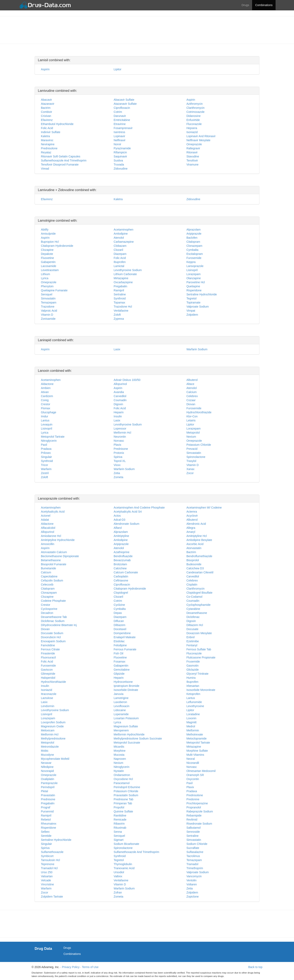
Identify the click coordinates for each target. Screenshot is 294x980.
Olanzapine (194, 278)
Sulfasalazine (195, 852)
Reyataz (46, 152)
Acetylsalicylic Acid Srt (128, 512)
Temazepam (49, 302)
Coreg (45, 400)
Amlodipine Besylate (199, 540)
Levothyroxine (195, 706)
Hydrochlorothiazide (199, 412)
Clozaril (118, 250)
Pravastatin (48, 795)
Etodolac (119, 641)
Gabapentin (48, 262)
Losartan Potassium (126, 718)
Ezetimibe (193, 641)
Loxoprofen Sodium (53, 722)
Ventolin (192, 880)
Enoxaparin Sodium (53, 641)
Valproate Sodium (198, 307)
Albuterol (192, 380)
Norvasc (119, 441)
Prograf (46, 807)
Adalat (45, 520)
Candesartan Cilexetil (200, 572)
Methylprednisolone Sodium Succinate (138, 738)
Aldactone (47, 384)
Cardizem (47, 396)
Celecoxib (47, 585)
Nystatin (119, 771)
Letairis (191, 420)
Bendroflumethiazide (199, 556)
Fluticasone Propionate (201, 657)
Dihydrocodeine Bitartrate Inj (59, 625)
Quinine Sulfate (123, 811)
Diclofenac (193, 617)
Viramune (193, 165)
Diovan (191, 404)
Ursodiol (119, 872)
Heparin (119, 412)
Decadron (47, 613)
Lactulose (47, 698)
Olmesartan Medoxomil (201, 771)
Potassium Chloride (199, 445)
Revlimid (192, 820)
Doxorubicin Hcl (51, 637)
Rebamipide (194, 815)
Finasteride (48, 653)
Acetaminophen (123, 230)
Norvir (117, 144)
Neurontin (120, 437)
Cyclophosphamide (199, 605)
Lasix (117, 349)
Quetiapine (193, 286)
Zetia (117, 473)
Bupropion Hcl (50, 242)
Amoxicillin (48, 544)
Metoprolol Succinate (127, 743)
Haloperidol (48, 678)
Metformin (193, 730)
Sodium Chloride (197, 844)
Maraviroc (47, 140)
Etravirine (120, 124)
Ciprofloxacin (122, 108)
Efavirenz (47, 120)
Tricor (44, 465)
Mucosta (119, 755)
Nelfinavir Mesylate (198, 140)
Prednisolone (49, 148)
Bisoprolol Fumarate (54, 564)
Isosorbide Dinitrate (126, 690)
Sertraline (120, 294)
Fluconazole (194, 124)
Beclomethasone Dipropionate (60, 556)
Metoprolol (193, 433)
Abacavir (46, 100)
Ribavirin (119, 824)
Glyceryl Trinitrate (198, 674)
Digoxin (118, 404)
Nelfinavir (119, 140)
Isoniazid (192, 132)
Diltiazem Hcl (195, 625)
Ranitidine (120, 815)
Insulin (118, 416)
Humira (191, 678)
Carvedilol (120, 396)
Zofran (118, 892)
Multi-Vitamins (195, 755)
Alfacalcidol (48, 528)
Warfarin (46, 469)
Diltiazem (119, 625)
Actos (117, 516)
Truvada (119, 165)
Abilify (45, 230)
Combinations (264, 5)
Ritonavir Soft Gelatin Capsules (61, 156)
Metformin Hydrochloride (129, 734)
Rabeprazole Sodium (200, 811)
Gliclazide (193, 670)
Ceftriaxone (121, 580)
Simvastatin (48, 298)
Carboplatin (121, 576)
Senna (118, 832)
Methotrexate (195, 734)
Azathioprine (121, 552)
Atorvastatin (194, 548)
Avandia (119, 392)
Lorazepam (194, 274)
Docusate (192, 629)
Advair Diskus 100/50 (127, 380)
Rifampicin (120, 152)
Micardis (119, 747)
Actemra (192, 512)
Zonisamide (48, 319)
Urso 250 (47, 872)
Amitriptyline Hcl (197, 536)
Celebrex (192, 396)
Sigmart (118, 840)
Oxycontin (193, 779)
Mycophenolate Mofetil (55, 759)
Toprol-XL (120, 461)
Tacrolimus (193, 856)
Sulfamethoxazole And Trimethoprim (64, 160)
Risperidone (194, 290)
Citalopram (193, 242)
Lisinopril (192, 270)
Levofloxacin (121, 706)
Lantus (45, 420)
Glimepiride (48, 674)
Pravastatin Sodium (126, 795)
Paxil (44, 445)
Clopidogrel (121, 593)
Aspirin (45, 69)
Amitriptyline (121, 536)
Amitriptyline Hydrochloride (58, 540)
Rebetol (46, 820)
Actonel (46, 516)
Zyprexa (119, 319)
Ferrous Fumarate (125, 649)
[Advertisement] (147, 30)
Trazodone (48, 307)
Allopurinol (120, 384)
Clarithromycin (195, 108)
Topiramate (193, 302)
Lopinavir (119, 136)
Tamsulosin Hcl (50, 860)
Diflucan (119, 621)
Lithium (45, 274)
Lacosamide (49, 266)
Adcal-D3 (119, 520)
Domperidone (122, 633)
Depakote (47, 254)
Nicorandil (193, 763)
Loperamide (121, 714)
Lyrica (45, 278)
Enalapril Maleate (125, 637)
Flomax (46, 408)
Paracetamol (122, 783)
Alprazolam (194, 230)
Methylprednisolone (53, 738)
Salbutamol (194, 828)
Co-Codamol (194, 597)
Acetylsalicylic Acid (53, 512)
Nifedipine (47, 767)
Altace (190, 384)
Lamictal (119, 266)
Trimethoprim (195, 868)
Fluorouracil (48, 657)
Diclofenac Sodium (53, 621)
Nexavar (46, 763)
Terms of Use (90, 967)
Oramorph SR (195, 775)
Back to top (255, 967)
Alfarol (118, 528)
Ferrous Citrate (50, 649)
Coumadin (120, 400)
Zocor (190, 473)
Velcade (46, 880)
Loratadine (193, 714)
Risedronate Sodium (199, 824)
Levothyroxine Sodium (128, 270)
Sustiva (118, 160)
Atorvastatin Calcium (54, 552)
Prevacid (192, 449)
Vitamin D (47, 315)
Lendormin (48, 706)
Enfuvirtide (193, 120)
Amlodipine (121, 234)
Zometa (118, 477)
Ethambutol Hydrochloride (57, 124)
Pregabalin (120, 286)
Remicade (120, 820)
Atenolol (119, 238)
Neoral (191, 759)
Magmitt (192, 722)
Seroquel (47, 294)
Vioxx (117, 465)
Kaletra (45, 136)
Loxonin (191, 718)
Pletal (44, 791)
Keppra (191, 262)
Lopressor (120, 429)
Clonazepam (194, 246)
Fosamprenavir (123, 128)
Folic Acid (47, 128)
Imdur (45, 416)
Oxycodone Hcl (123, 779)
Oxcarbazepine (123, 282)
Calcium (192, 392)
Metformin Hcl (122, 433)
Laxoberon (120, 702)
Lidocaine (120, 710)
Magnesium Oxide (52, 726)
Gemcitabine (122, 670)
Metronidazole (50, 747)
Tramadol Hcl (49, 868)
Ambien (46, 388)
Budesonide (194, 564)
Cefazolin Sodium (52, 580)
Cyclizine (119, 605)
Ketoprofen (193, 694)
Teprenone (48, 864)
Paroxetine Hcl (196, 282)
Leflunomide (194, 702)
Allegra (191, 528)
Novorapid (47, 771)
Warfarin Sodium (197, 349)
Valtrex (118, 876)
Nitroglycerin (49, 441)
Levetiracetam (50, 270)
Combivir (46, 112)
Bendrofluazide (123, 556)
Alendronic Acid (196, 524)
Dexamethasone (197, 613)
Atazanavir (48, 104)
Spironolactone (196, 457)
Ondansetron (122, 775)
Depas (118, 613)
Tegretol (192, 298)
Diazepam (120, 254)
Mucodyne (47, 755)
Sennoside (193, 832)
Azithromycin (195, 104)
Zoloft (117, 315)
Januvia (118, 694)
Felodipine (120, 645)
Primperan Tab (123, 803)
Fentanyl (192, 645)
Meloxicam (48, 730)
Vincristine (47, 884)
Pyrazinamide (122, 148)
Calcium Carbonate (126, 572)
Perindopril (48, 787)
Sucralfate (193, 848)
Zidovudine (121, 169)
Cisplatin (192, 585)
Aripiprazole (194, 234)
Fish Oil (118, 653)
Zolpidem (192, 315)
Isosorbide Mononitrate (201, 690)
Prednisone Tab (123, 799)
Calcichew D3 (195, 568)
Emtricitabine (122, 120)
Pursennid (47, 811)
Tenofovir (192, 160)
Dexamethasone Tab (54, 617)
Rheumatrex (49, 824)
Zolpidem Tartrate (52, 897)
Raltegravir (193, 148)
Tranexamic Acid (124, 868)
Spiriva (118, 457)
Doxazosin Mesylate (199, 633)
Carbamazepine (124, 242)
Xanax (191, 469)
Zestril (45, 473)
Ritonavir (192, 152)
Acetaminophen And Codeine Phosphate (139, 508)
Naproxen (120, 759)
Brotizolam (120, 564)
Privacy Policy (71, 967)
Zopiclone (193, 897)
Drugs (245, 5)
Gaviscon (47, 670)
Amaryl (191, 532)
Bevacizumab (122, 560)
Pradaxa (46, 449)
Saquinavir (120, 156)
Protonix (119, 453)
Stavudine (193, 156)
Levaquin (47, 424)
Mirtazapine (121, 278)
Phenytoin (47, 286)
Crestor (46, 404)
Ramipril (119, 290)
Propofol (119, 807)
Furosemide (194, 258)
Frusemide (193, 662)
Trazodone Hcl (123, 307)
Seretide (46, 836)
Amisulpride (48, 234)
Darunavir (120, 116)
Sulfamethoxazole (52, 852)
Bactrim (46, 108)
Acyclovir (192, 516)
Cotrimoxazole (195, 112)
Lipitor (117, 69)
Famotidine (48, 645)
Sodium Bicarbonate (126, 844)
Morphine (119, 751)
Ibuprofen (120, 262)
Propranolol (194, 807)
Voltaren (192, 884)
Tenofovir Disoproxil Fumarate (60, 165)
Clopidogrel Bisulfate (199, 593)
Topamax (119, 302)
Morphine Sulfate (197, 751)
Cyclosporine (49, 609)
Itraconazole (49, 694)
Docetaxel (120, 629)
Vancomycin (194, 876)
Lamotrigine (121, 698)
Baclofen (192, 238)
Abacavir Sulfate (124, 100)
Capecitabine (49, 576)
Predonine (193, 799)
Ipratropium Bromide (126, 686)
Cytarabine (193, 609)
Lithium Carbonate (125, 274)
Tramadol (192, 864)
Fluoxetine (47, 258)
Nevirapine (48, 144)
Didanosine (194, 116)
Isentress (119, 132)
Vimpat (191, 311)
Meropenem (121, 730)
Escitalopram (195, 254)
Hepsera (192, 128)
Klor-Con (192, 416)
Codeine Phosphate (53, 601)
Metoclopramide (197, 738)
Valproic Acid (49, 311)
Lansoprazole (195, 266)
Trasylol (191, 461)
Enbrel (191, 637)
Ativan (45, 392)
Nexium (191, 437)
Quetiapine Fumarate (54, 290)
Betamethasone (51, 560)
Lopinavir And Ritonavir (201, 136)
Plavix (117, 445)
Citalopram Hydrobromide (57, 246)
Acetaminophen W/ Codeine (204, 508)
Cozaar (191, 400)
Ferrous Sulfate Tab (199, 649)
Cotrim (118, 112)
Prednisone (121, 449)
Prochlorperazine (197, 803)
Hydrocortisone (123, 682)
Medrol (191, 726)
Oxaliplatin (47, 779)
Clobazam (120, 246)
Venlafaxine (121, 311)
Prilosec (46, 453)
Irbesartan (193, 686)
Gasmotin (193, 666)
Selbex (45, 832)
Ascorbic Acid (195, 544)
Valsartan (47, 876)
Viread (45, 169)
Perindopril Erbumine (127, 787)
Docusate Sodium (52, 633)
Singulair (46, 457)
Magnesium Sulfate (126, 726)
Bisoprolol (193, 560)
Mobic (45, 751)
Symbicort (47, 856)
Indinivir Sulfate (51, 132)
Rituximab (120, 828)
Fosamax (119, 662)
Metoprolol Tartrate (53, 437)
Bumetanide (48, 568)
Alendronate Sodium (126, 524)
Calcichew (120, 568)
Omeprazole (194, 144)
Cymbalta (192, 250)
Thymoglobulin (123, 864)
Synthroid (120, 298)
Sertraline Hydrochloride (202, 294)
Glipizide (119, 674)
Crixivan (46, 116)
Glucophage (49, 412)
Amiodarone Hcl (51, 536)
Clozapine (47, 250)
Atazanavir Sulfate (125, 104)
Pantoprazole (49, 783)
